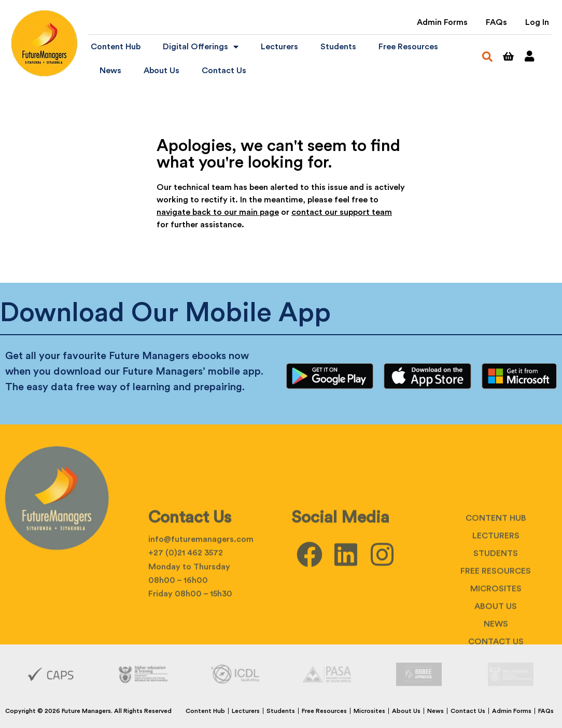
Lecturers (279, 47)
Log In (537, 22)
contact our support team (342, 212)
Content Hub (116, 47)
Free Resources (408, 47)
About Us (161, 71)
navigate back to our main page (218, 212)
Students (338, 47)
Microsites (496, 635)
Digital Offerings (201, 47)
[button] (487, 57)
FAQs (496, 22)
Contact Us (224, 71)
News (110, 71)
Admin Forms (442, 22)
